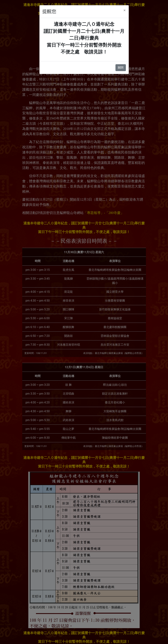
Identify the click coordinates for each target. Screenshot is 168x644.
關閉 (121, 68)
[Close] (125, 10)
